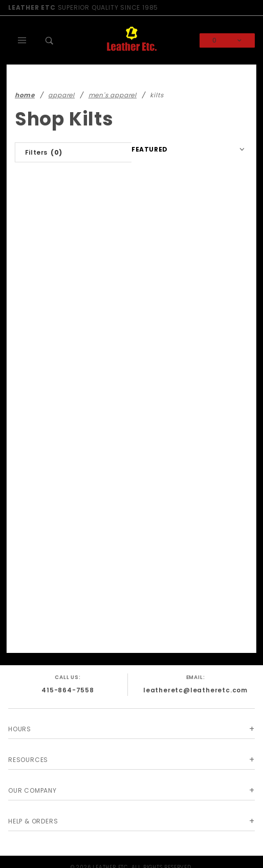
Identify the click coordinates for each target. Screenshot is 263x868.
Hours (20, 729)
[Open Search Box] (50, 40)
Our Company (32, 790)
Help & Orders (33, 821)
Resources (28, 760)
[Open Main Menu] (22, 40)
